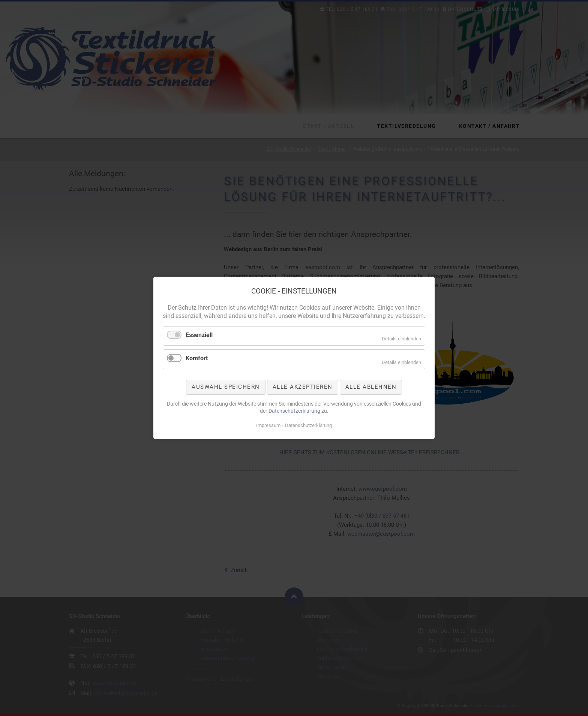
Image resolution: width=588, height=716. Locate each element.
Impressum (268, 425)
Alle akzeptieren (303, 387)
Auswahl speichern (226, 387)
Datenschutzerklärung (294, 411)
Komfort (197, 359)
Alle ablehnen (371, 387)
